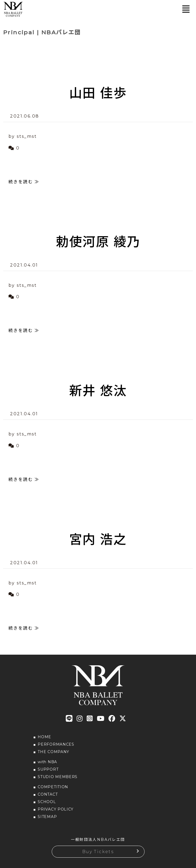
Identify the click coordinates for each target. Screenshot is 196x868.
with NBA (47, 762)
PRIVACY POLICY (56, 809)
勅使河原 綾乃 (98, 242)
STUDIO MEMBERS (58, 777)
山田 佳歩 (98, 93)
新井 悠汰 (98, 391)
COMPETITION (53, 787)
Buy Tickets (98, 852)
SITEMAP (47, 817)
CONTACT (48, 794)
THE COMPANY (53, 752)
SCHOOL (47, 802)
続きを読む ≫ (24, 182)
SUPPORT (48, 769)
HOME (44, 737)
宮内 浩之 (98, 539)
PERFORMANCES (56, 744)
